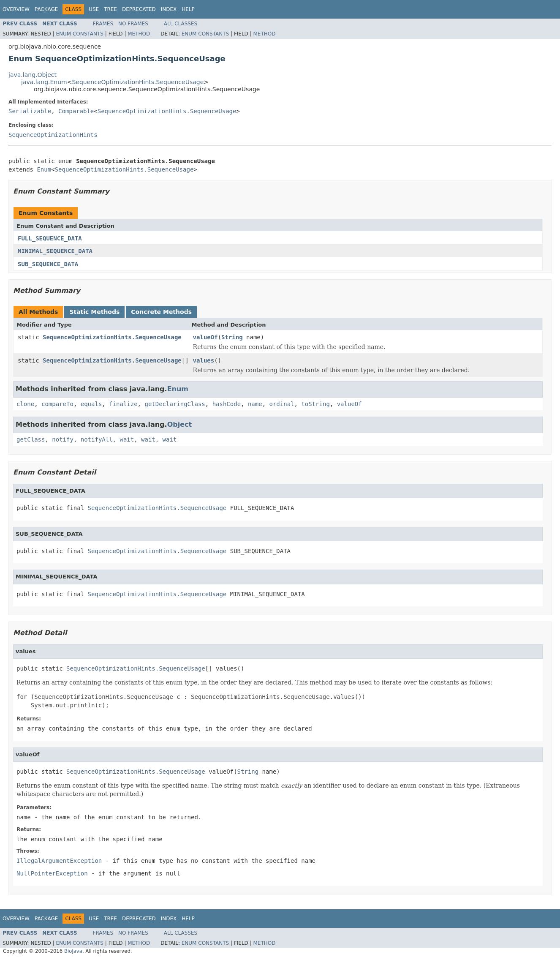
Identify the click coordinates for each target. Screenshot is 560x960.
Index (169, 9)
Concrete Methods (161, 312)
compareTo (57, 404)
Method (139, 34)
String (232, 337)
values (204, 360)
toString (315, 404)
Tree (110, 9)
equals (91, 404)
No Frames (133, 24)
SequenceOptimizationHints (53, 135)
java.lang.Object (33, 75)
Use (94, 9)
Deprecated (139, 9)
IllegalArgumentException (59, 861)
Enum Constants (79, 34)
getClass (31, 439)
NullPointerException (52, 873)
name (255, 404)
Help (188, 9)
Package (46, 9)
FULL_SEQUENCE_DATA (50, 238)
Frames (103, 24)
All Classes (181, 24)
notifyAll (97, 439)
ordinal (282, 404)
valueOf (205, 337)
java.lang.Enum (44, 82)
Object (180, 424)
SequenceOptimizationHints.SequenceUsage (138, 82)
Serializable (30, 111)
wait (127, 439)
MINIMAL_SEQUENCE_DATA (55, 251)
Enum (44, 169)
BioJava (73, 951)
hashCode (227, 404)
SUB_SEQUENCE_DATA (48, 264)
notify (63, 439)
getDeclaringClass (175, 404)
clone (25, 404)
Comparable (76, 111)
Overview (16, 9)
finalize (123, 404)
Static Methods (94, 312)
